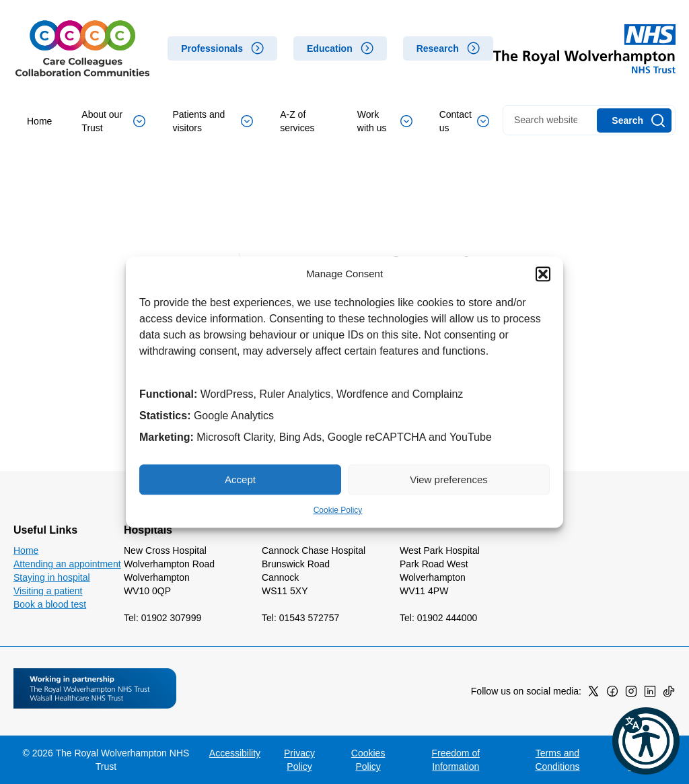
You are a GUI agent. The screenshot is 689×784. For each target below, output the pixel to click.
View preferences (449, 479)
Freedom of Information (456, 760)
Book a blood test (50, 604)
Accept (240, 479)
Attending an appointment (67, 564)
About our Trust (113, 121)
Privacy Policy (299, 760)
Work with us (385, 121)
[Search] (634, 120)
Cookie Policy (338, 510)
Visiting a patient (48, 591)
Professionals (212, 48)
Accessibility (235, 753)
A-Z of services (297, 121)
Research (438, 48)
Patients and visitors (213, 121)
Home (39, 121)
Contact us (464, 121)
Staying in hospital (52, 577)
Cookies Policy (368, 760)
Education (330, 48)
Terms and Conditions (557, 760)
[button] (543, 274)
